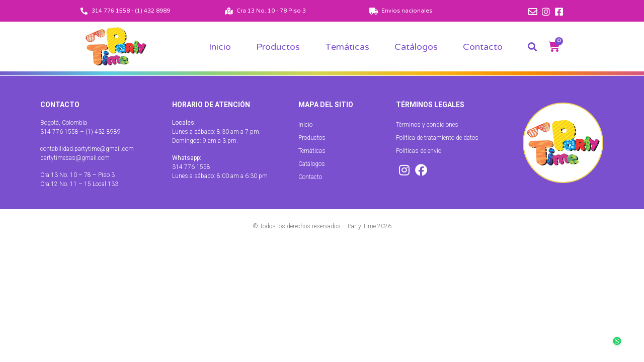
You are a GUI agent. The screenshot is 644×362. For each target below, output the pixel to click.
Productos (278, 47)
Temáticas (347, 47)
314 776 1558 (191, 167)
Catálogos (416, 47)
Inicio (220, 47)
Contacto (483, 47)
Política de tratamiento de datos (437, 138)
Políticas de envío (419, 151)
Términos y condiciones (427, 125)
